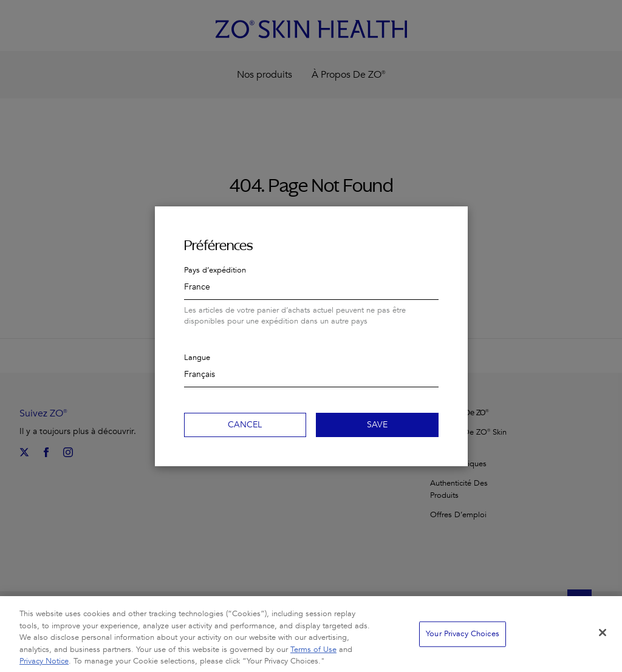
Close (453, 221)
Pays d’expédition (215, 270)
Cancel (245, 425)
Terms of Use (313, 655)
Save (377, 425)
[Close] (603, 639)
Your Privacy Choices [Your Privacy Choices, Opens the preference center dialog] (463, 639)
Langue (197, 358)
